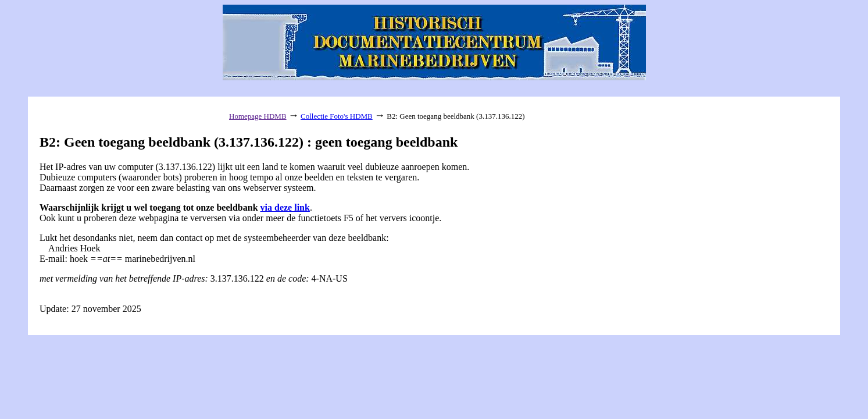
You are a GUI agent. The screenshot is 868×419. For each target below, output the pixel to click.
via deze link (285, 207)
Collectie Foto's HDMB (337, 116)
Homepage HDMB (258, 116)
